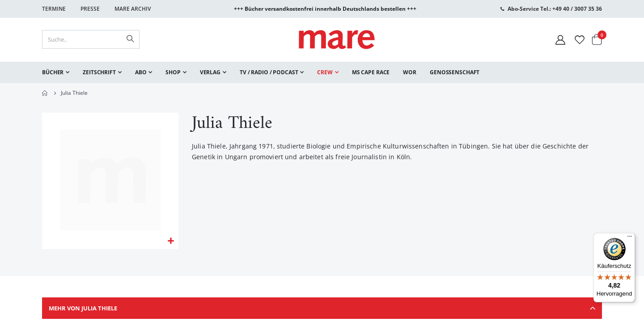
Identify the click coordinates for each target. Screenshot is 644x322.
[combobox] (91, 39)
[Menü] (630, 235)
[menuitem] (56, 72)
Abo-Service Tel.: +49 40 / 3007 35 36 (555, 9)
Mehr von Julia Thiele (322, 311)
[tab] (322, 311)
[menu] (322, 72)
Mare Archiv (133, 9)
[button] (171, 242)
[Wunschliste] (580, 40)
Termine (54, 9)
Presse (90, 9)
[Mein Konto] (560, 40)
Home (45, 93)
